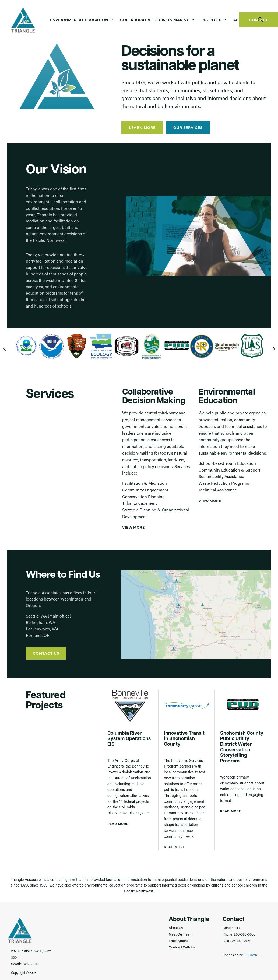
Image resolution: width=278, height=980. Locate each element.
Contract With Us (182, 947)
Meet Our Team (181, 934)
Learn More (142, 127)
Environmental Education (79, 20)
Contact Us (46, 653)
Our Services (188, 127)
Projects (211, 20)
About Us (176, 928)
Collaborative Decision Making (155, 20)
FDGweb (251, 955)
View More (133, 527)
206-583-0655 (245, 934)
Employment (178, 941)
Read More (118, 823)
